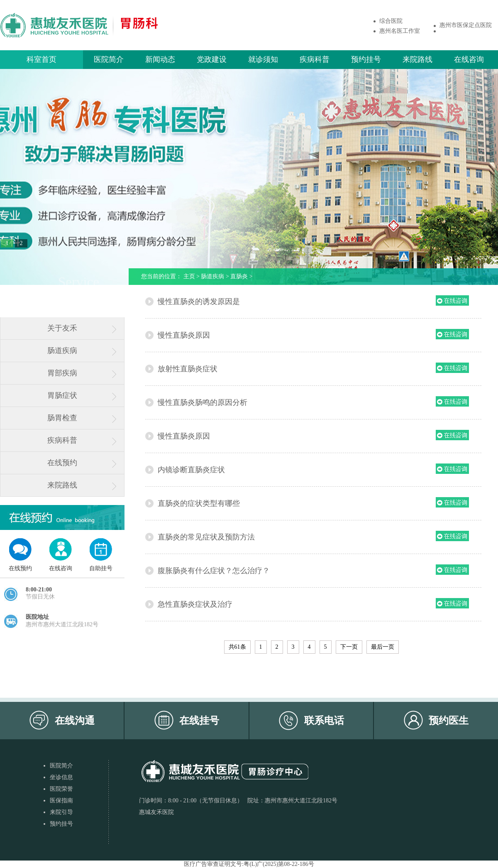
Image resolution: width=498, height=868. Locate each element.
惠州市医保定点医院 (466, 25)
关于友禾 (62, 328)
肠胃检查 (62, 418)
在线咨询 (469, 59)
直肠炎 (239, 276)
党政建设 (212, 59)
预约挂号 (366, 59)
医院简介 (109, 59)
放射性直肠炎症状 (188, 369)
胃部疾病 (62, 373)
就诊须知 (263, 59)
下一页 (349, 647)
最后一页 (383, 647)
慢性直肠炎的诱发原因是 (199, 302)
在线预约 (62, 463)
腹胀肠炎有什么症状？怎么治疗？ (214, 571)
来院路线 (417, 59)
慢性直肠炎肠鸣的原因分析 (203, 402)
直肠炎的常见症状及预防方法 (206, 537)
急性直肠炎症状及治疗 (195, 604)
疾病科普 (315, 59)
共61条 (237, 647)
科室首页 (41, 59)
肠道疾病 (62, 351)
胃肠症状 (62, 395)
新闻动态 (160, 59)
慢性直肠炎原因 (184, 335)
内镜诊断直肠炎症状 (191, 470)
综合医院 (391, 21)
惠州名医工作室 (400, 31)
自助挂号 (101, 568)
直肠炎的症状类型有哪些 (199, 503)
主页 (189, 276)
